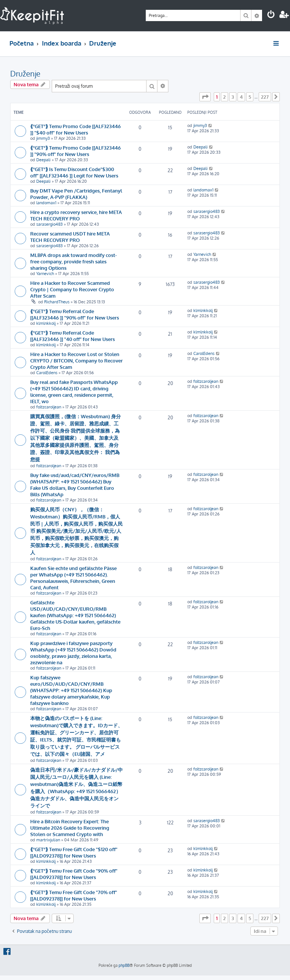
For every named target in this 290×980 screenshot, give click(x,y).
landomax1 (46, 203)
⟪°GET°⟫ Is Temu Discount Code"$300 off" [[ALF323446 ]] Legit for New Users (74, 172)
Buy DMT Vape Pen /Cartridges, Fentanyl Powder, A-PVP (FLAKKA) (76, 194)
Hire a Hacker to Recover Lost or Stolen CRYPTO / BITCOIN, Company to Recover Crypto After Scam (76, 360)
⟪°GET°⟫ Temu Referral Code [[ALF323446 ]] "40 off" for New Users (72, 336)
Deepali (43, 160)
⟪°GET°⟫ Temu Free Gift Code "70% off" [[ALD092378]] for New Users (74, 895)
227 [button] (265, 97)
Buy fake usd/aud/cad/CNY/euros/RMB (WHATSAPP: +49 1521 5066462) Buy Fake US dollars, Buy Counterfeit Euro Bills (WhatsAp (75, 485)
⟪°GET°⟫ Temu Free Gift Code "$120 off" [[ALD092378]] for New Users (74, 852)
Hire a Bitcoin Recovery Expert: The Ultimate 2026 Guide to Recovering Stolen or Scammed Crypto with (70, 828)
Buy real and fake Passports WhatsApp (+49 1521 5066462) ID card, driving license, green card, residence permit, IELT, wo (74, 391)
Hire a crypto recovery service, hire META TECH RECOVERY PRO (76, 215)
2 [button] (224, 97)
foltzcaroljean (49, 407)
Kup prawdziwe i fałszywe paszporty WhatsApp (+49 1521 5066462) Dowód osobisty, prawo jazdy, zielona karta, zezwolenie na (73, 653)
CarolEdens (47, 373)
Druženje (25, 73)
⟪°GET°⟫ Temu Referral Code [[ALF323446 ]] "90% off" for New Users (75, 314)
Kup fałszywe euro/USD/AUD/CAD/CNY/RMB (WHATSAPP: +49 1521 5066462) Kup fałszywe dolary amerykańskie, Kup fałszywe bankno (71, 690)
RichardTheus (57, 302)
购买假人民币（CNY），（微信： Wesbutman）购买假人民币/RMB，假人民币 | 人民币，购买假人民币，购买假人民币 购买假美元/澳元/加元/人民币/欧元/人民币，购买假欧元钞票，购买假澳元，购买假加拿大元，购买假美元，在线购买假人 (76, 531)
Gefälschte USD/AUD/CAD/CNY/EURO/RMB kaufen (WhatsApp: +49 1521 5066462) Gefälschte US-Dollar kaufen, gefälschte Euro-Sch (75, 615)
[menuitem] (271, 15)
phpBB (124, 965)
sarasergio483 (49, 224)
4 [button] (241, 97)
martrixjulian (48, 840)
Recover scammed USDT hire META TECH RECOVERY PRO (70, 237)
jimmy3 (43, 138)
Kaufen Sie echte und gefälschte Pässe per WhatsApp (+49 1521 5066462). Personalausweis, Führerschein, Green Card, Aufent (73, 578)
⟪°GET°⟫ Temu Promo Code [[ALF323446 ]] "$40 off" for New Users (76, 129)
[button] (205, 97)
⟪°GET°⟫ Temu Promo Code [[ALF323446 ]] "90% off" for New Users (76, 151)
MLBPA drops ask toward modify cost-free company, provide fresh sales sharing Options (73, 261)
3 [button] (233, 97)
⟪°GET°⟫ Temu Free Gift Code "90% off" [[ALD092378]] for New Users (74, 874)
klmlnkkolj (46, 323)
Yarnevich (45, 274)
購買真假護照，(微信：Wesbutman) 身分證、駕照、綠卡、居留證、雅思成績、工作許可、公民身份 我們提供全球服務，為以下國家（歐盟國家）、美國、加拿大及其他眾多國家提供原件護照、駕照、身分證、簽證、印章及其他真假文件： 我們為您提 (76, 438)
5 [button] (250, 97)
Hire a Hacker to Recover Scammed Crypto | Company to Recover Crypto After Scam (72, 289)
